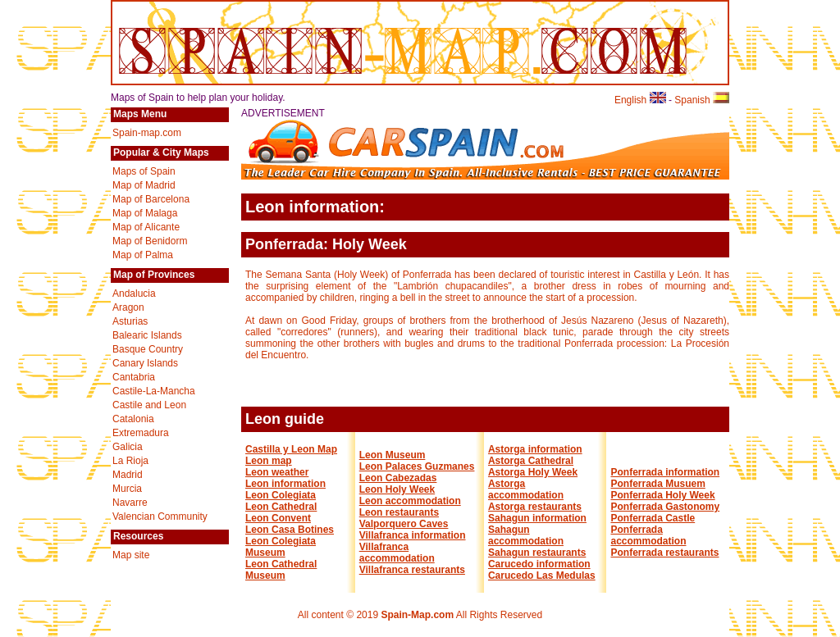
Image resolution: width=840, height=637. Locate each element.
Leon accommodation (410, 501)
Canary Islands (145, 363)
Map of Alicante (146, 227)
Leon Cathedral (281, 507)
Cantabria (134, 377)
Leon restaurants (399, 512)
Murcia (127, 489)
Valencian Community (160, 516)
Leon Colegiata (281, 495)
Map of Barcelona (151, 199)
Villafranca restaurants (412, 570)
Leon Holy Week (397, 489)
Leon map (269, 461)
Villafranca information (413, 535)
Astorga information (535, 449)
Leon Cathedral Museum (281, 570)
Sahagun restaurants (537, 553)
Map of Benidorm (150, 241)
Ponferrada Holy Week (662, 495)
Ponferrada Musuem (657, 484)
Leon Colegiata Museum (281, 547)
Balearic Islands (147, 335)
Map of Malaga (145, 213)
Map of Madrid (144, 185)
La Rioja (130, 461)
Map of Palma (143, 255)
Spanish (702, 100)
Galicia (128, 447)
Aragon (128, 307)
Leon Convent (278, 518)
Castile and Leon (149, 405)
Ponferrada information (665, 472)
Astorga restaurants (535, 507)
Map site (131, 555)
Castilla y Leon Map (291, 449)
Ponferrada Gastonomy (665, 507)
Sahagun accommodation (526, 535)
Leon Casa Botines (290, 530)
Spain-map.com (147, 133)
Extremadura (141, 433)
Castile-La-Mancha (154, 391)
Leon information (285, 484)
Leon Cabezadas (398, 478)
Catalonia (133, 419)
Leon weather (277, 472)
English (640, 100)
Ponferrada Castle (653, 518)
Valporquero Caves (404, 524)
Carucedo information (539, 564)
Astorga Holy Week (533, 472)
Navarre (130, 503)
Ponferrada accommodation (648, 535)
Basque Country (148, 349)
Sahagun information (537, 518)
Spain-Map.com (417, 615)
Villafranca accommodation (397, 553)
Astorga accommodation (526, 489)
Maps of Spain (144, 171)
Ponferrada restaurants (664, 553)
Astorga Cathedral (531, 461)
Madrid (128, 475)
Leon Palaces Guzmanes (417, 466)
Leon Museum (393, 455)
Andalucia (134, 293)
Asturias (130, 321)
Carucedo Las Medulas (542, 576)
